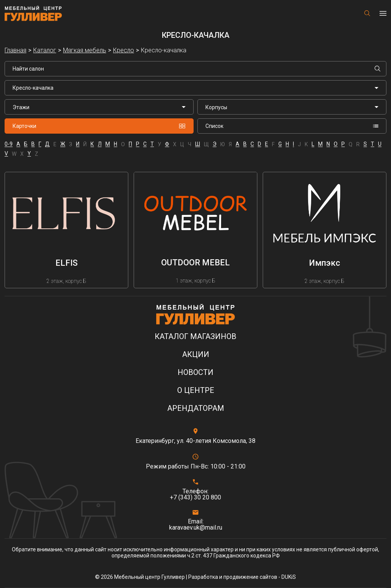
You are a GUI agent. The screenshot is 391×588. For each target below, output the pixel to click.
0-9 (9, 144)
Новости (195, 372)
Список (292, 126)
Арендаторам (196, 408)
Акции (196, 355)
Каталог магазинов (195, 337)
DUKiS (289, 577)
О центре (196, 390)
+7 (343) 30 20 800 (195, 498)
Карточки (99, 126)
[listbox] (99, 107)
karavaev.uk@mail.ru (196, 528)
